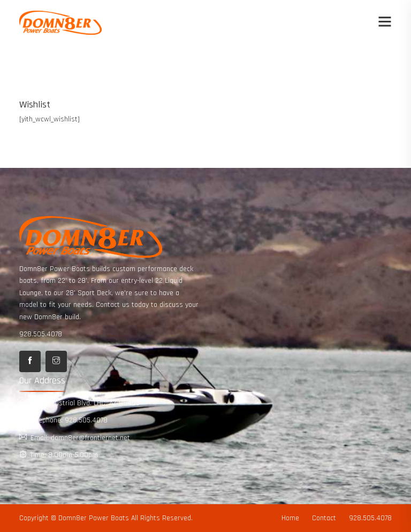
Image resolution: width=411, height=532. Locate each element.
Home (290, 518)
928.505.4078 (41, 334)
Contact (324, 518)
